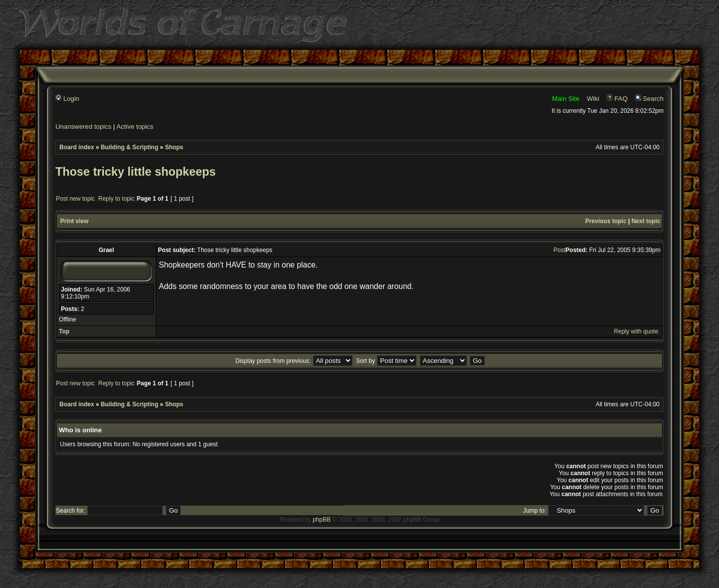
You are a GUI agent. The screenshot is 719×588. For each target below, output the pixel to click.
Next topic (646, 221)
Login (67, 99)
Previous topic (606, 221)
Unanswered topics (83, 127)
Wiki (593, 99)
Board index (77, 147)
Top (64, 331)
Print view (75, 221)
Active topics (135, 127)
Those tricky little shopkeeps (136, 172)
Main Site (566, 99)
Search (649, 99)
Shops (174, 147)
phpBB (322, 520)
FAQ (617, 99)
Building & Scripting (130, 147)
